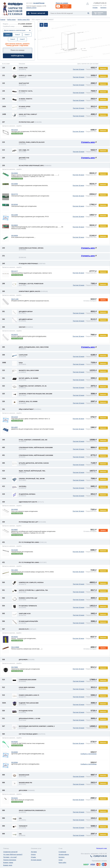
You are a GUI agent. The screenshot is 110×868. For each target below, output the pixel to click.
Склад (61, 860)
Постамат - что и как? (10, 857)
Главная (3, 20)
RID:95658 (14, 173)
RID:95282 (14, 742)
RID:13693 (14, 570)
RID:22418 (14, 417)
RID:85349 (14, 204)
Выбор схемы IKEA (24, 20)
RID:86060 (14, 752)
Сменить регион (31, 8)
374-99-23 (100, 3)
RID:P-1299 (15, 299)
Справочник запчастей (10, 852)
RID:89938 (14, 236)
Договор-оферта (64, 854)
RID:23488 (14, 215)
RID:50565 (14, 509)
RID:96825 (14, 225)
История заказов (36, 860)
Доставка (34, 852)
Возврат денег (8, 865)
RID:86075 (14, 335)
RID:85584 (14, 762)
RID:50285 (14, 550)
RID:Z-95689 (15, 647)
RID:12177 (14, 271)
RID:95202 (14, 637)
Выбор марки (11, 20)
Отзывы (95, 8)
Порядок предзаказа (10, 860)
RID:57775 (14, 194)
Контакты (103, 8)
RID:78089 (14, 667)
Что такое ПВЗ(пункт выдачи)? (13, 854)
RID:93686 (14, 184)
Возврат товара (8, 863)
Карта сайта (62, 863)
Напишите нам (101, 848)
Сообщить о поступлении (89, 754)
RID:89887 (14, 530)
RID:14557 (14, 427)
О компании (62, 852)
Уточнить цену (88, 142)
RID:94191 (14, 798)
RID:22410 (14, 130)
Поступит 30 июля (79, 69)
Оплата (33, 854)
